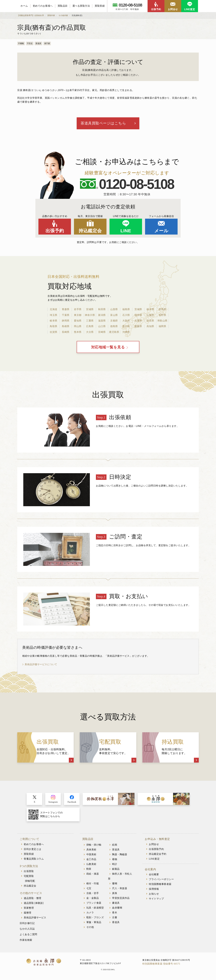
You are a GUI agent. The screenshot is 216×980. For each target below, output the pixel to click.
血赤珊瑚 (117, 908)
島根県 (66, 327)
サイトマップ (156, 899)
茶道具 (116, 850)
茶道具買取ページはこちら (103, 123)
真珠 (115, 894)
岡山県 (78, 327)
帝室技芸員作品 (121, 898)
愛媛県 (138, 327)
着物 (115, 860)
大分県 (90, 332)
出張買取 (29, 872)
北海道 (54, 310)
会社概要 (154, 875)
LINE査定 (190, 9)
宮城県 (90, 310)
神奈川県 (90, 315)
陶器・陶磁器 (120, 855)
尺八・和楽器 (120, 889)
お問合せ (173, 9)
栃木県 (150, 310)
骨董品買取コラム (34, 859)
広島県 (90, 327)
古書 (115, 918)
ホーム (24, 6)
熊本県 (78, 332)
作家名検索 (26, 940)
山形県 (114, 310)
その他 (90, 928)
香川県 (126, 327)
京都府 (114, 321)
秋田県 (102, 310)
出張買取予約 (156, 850)
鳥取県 (54, 327)
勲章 (89, 869)
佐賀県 (54, 332)
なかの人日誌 (27, 929)
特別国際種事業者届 (160, 885)
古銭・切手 (93, 894)
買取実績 (100, 6)
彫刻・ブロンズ (95, 918)
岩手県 (78, 310)
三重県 (90, 321)
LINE (126, 231)
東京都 (78, 315)
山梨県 (150, 315)
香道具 (116, 923)
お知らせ (154, 894)
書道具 (116, 903)
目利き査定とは (33, 850)
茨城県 (138, 310)
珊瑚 (115, 884)
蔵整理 (28, 913)
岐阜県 (54, 321)
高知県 (150, 327)
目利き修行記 (27, 924)
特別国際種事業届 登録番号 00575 (161, 964)
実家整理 (29, 908)
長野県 (162, 315)
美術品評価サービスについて (41, 665)
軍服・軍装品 (94, 923)
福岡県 (162, 327)
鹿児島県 (114, 332)
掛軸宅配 (30, 881)
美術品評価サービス (35, 918)
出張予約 (156, 9)
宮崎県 (102, 332)
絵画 (115, 845)
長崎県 (66, 332)
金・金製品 (93, 898)
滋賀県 (102, 321)
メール (161, 231)
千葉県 (66, 315)
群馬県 (162, 310)
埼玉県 (54, 315)
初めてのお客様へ (43, 6)
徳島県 (114, 327)
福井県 (138, 315)
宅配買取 (29, 877)
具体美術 (91, 850)
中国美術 (91, 855)
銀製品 (116, 869)
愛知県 (78, 321)
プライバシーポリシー (161, 880)
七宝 (89, 889)
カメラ (90, 913)
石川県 (126, 315)
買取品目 (63, 6)
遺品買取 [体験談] (34, 903)
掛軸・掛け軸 (94, 845)
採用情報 (154, 889)
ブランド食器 (94, 903)
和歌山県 (162, 321)
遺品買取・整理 (33, 899)
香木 (115, 913)
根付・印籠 (93, 884)
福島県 (126, 310)
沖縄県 (126, 332)
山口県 (102, 327)
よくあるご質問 (28, 935)
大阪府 (126, 321)
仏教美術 (91, 865)
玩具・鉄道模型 (95, 908)
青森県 (66, 310)
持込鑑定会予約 (158, 854)
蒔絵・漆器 (93, 874)
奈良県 (150, 321)
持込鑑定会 (90, 231)
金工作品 (91, 860)
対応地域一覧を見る (108, 348)
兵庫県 (138, 321)
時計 (115, 865)
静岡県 (66, 321)
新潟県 (102, 315)
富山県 (114, 315)
